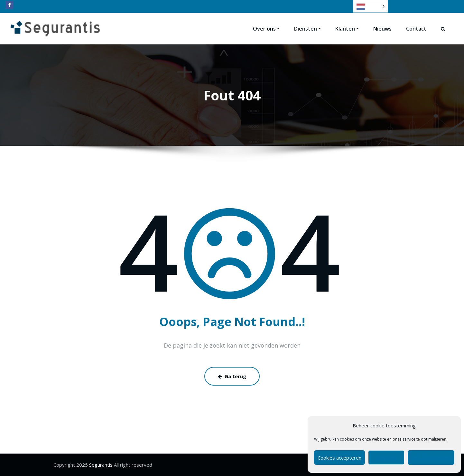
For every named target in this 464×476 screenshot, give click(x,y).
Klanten (347, 29)
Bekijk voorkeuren (431, 458)
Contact (416, 29)
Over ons (266, 29)
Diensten (307, 29)
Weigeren (386, 458)
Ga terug (232, 376)
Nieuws (382, 29)
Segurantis (100, 465)
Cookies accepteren (339, 458)
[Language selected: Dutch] (371, 6)
